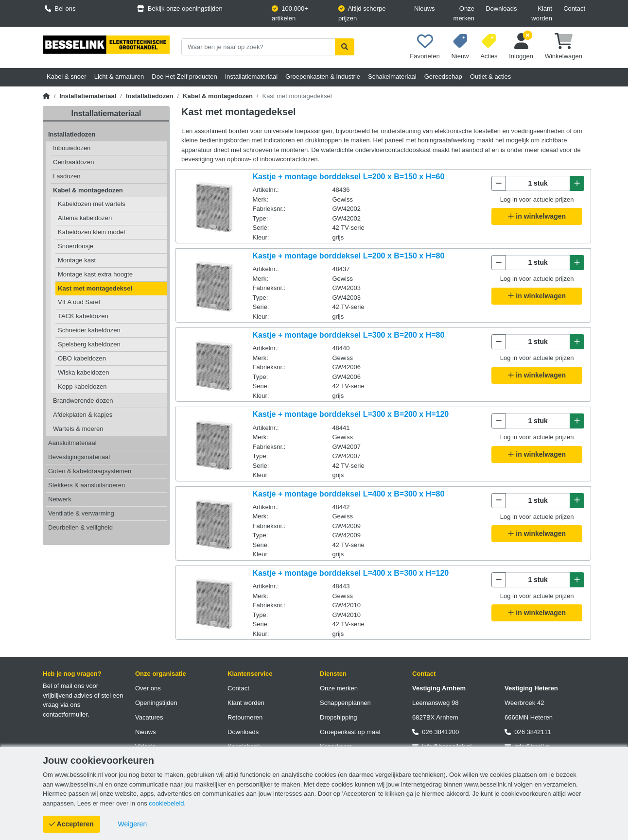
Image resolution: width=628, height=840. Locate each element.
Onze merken (464, 13)
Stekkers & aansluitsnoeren (87, 485)
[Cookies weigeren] (133, 824)
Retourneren (245, 717)
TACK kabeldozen (83, 316)
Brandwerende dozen (83, 401)
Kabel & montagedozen (218, 96)
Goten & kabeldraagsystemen (90, 471)
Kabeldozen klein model (91, 232)
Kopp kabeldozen (82, 386)
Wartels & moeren (78, 429)
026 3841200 (436, 732)
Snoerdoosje (76, 246)
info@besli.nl (528, 746)
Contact (574, 9)
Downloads (501, 9)
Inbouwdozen (72, 148)
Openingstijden (156, 703)
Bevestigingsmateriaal (79, 457)
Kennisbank (244, 746)
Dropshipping (339, 717)
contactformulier (65, 714)
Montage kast (77, 260)
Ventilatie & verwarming (81, 513)
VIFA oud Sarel (79, 302)
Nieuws (425, 9)
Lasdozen (67, 176)
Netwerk (60, 499)
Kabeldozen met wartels (92, 204)
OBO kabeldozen (82, 358)
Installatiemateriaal (88, 96)
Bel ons (60, 9)
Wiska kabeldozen (84, 372)
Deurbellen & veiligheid (80, 527)
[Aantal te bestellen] (538, 183)
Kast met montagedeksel (95, 288)
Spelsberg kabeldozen (89, 344)
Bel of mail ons (63, 686)
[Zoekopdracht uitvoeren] (345, 47)
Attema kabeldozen (85, 218)
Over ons (148, 688)
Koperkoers (336, 746)
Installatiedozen (150, 96)
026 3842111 (528, 732)
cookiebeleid (166, 803)
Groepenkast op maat (350, 732)
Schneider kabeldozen (89, 330)
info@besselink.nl (442, 746)
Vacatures (149, 717)
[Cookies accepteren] (71, 824)
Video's (145, 746)
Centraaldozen (74, 162)
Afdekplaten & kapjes (83, 415)
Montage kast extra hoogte (95, 274)
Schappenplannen (345, 703)
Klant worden (542, 13)
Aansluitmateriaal (72, 443)
